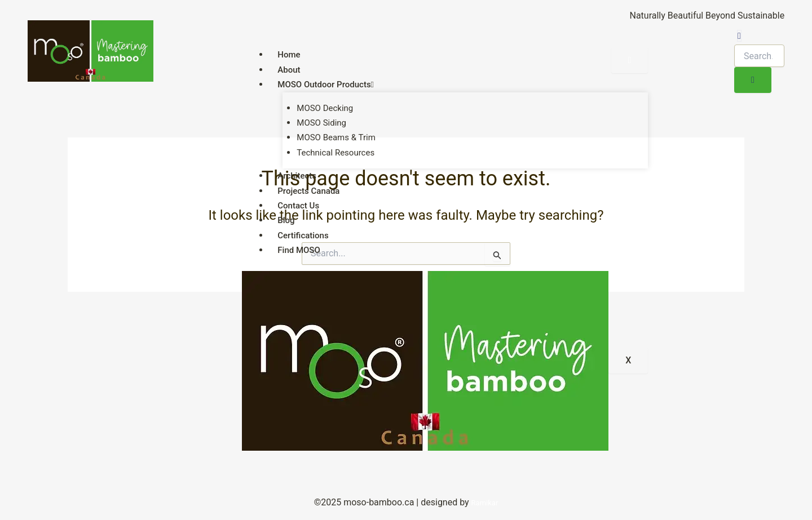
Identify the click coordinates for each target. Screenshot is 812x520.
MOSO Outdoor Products (326, 85)
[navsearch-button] (739, 36)
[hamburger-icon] (630, 60)
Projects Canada (308, 191)
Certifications (303, 235)
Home (289, 55)
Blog (286, 220)
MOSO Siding (321, 123)
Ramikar (485, 503)
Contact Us (298, 206)
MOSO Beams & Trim (336, 137)
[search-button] (753, 80)
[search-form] (759, 56)
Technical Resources (336, 153)
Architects (297, 176)
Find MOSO (299, 250)
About (289, 70)
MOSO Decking (325, 108)
